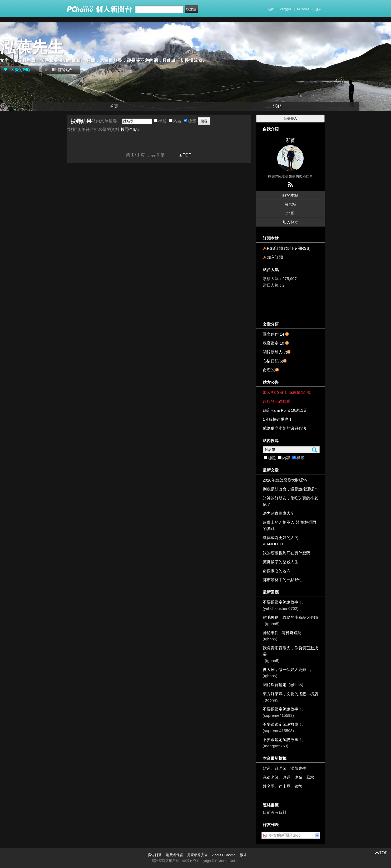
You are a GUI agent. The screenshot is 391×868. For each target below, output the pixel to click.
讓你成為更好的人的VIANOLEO (281, 541)
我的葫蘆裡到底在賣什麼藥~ (288, 553)
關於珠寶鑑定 (275, 685)
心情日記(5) (273, 361)
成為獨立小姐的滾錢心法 (284, 428)
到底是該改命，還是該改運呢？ (290, 489)
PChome (303, 9)
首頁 (114, 106)
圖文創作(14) (274, 334)
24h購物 (286, 9)
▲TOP (184, 155)
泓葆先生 (32, 47)
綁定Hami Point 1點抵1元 (285, 410)
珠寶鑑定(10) (274, 343)
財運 (267, 768)
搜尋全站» (130, 129)
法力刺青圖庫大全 (279, 513)
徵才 (243, 855)
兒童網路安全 (197, 855)
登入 (318, 9)
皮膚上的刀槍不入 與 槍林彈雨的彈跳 (289, 525)
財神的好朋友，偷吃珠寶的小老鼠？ (290, 501)
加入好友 (290, 222)
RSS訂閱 (275, 248)
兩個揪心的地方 (277, 571)
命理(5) (269, 370)
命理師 (281, 768)
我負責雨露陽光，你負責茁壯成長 (290, 651)
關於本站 (290, 195)
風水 (310, 777)
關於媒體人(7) (275, 352)
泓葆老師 (271, 777)
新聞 (271, 9)
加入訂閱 (275, 257)
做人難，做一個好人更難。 (286, 670)
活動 (277, 106)
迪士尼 (284, 786)
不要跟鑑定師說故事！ (283, 602)
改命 (298, 777)
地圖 (290, 213)
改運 (286, 777)
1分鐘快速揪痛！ (278, 419)
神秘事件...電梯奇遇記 (282, 633)
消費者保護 (174, 855)
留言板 (290, 204)
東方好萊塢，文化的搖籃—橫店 (290, 694)
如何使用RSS (297, 248)
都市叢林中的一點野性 (283, 580)
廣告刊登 (155, 855)
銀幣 (298, 786)
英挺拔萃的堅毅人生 (281, 562)
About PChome (224, 855)
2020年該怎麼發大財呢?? (285, 480)
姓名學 (269, 786)
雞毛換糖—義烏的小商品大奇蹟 (290, 617)
